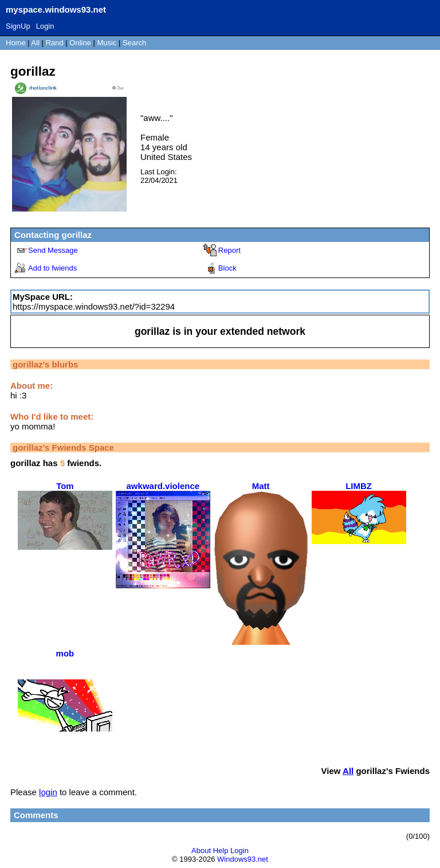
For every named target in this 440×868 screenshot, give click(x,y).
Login (45, 26)
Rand (55, 43)
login (48, 792)
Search (134, 43)
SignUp (18, 26)
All (37, 43)
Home (16, 43)
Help (221, 851)
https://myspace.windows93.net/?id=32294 (94, 306)
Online (80, 43)
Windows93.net (243, 859)
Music (107, 43)
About (201, 851)
